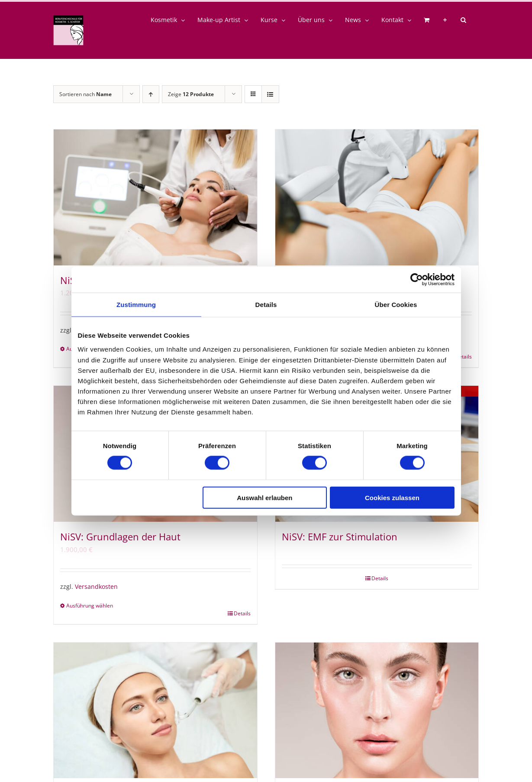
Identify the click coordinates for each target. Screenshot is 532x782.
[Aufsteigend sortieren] (151, 94)
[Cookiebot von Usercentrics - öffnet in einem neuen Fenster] (417, 280)
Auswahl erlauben (264, 497)
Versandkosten (96, 587)
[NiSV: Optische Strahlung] (377, 197)
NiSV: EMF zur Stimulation (340, 536)
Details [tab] (266, 305)
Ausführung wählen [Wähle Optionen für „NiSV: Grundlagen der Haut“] (90, 606)
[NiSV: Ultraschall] (155, 197)
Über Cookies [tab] (396, 305)
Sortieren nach (85, 94)
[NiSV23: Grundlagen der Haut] (377, 711)
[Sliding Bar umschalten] (445, 20)
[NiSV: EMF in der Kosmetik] (155, 711)
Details (242, 613)
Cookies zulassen (392, 497)
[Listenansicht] (270, 94)
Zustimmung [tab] (136, 305)
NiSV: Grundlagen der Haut (120, 536)
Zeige (191, 94)
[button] (463, 20)
